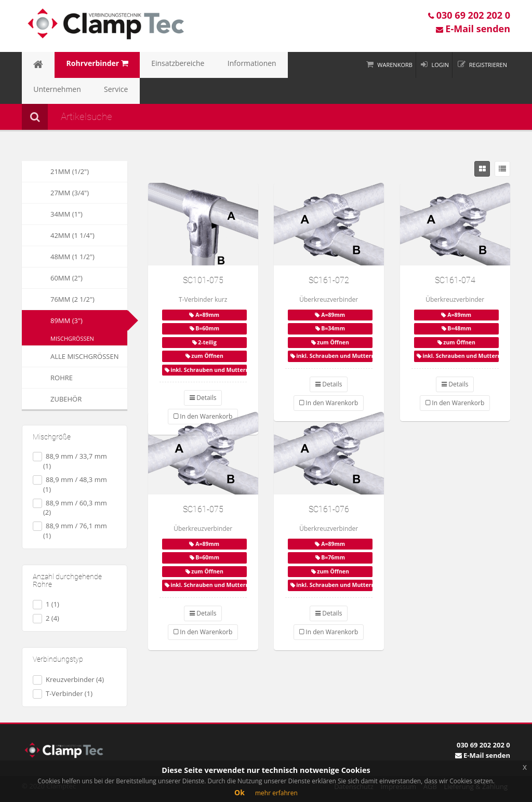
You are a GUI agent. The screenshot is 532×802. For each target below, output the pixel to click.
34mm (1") (52, 214)
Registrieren (488, 65)
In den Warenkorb (329, 403)
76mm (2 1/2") (58, 299)
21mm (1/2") (55, 171)
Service (41, 91)
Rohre (47, 378)
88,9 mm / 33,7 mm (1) (70, 461)
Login (440, 65)
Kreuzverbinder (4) (68, 680)
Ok (240, 792)
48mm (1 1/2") (58, 257)
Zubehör (52, 399)
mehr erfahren (276, 793)
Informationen (216, 65)
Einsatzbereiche (154, 65)
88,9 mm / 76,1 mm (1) (70, 531)
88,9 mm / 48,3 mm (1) (70, 484)
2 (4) (46, 618)
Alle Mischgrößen (70, 356)
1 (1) (46, 604)
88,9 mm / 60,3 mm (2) (70, 508)
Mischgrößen (72, 338)
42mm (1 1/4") (58, 235)
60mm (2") (52, 278)
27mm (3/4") (55, 193)
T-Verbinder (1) (63, 694)
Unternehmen (277, 65)
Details (203, 398)
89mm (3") (66, 320)
